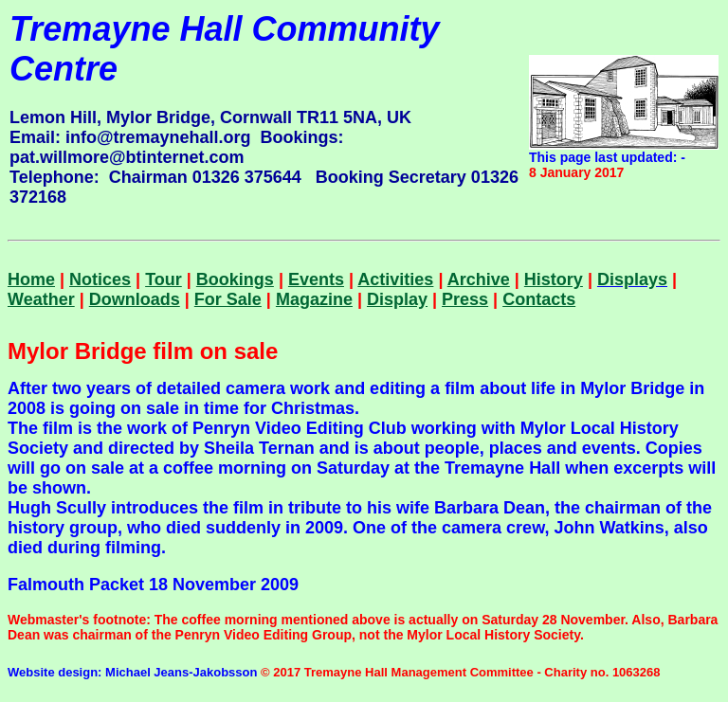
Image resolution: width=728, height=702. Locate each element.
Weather (41, 299)
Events (316, 279)
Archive (479, 279)
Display (397, 299)
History (554, 279)
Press (465, 299)
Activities (395, 279)
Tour (164, 279)
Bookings (235, 279)
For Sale (228, 299)
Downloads (135, 299)
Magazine (314, 299)
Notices (100, 279)
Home (31, 279)
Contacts (539, 299)
